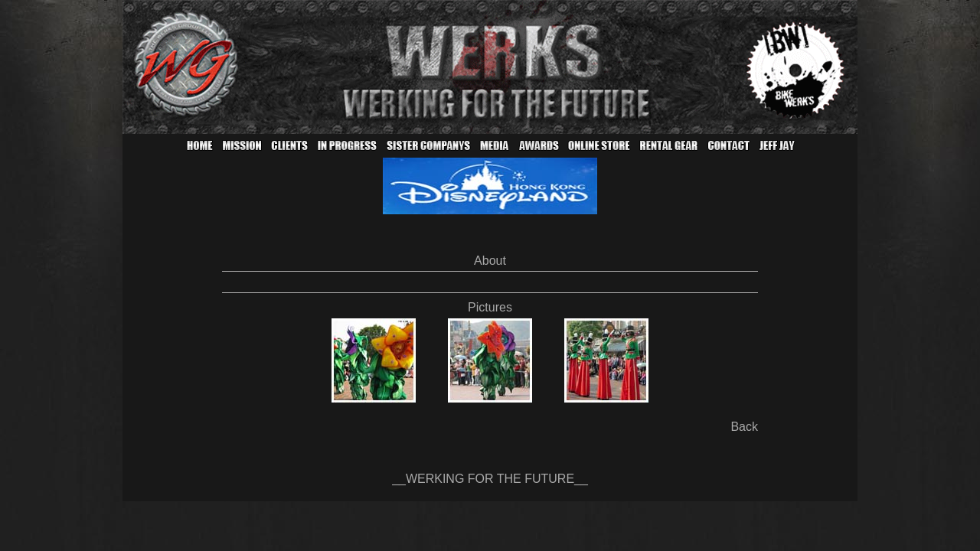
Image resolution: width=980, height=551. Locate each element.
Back (744, 427)
